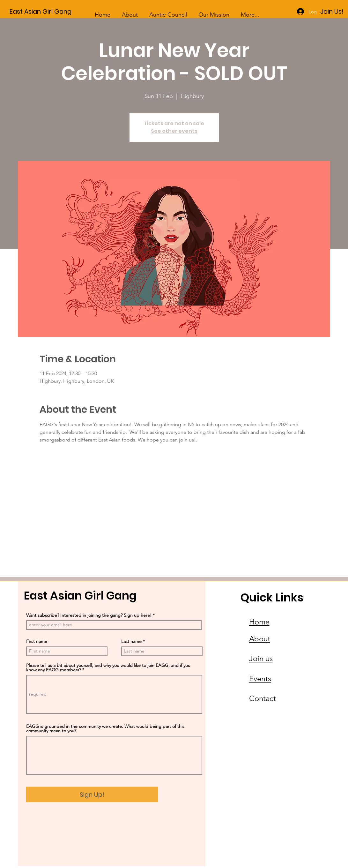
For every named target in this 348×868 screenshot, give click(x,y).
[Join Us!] (332, 11)
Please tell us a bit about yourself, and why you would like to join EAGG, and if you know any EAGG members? (108, 668)
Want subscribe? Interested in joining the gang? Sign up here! (89, 615)
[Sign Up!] (92, 794)
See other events (174, 131)
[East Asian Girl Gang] (51, 11)
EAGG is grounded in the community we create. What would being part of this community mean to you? (105, 728)
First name (37, 641)
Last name (131, 641)
